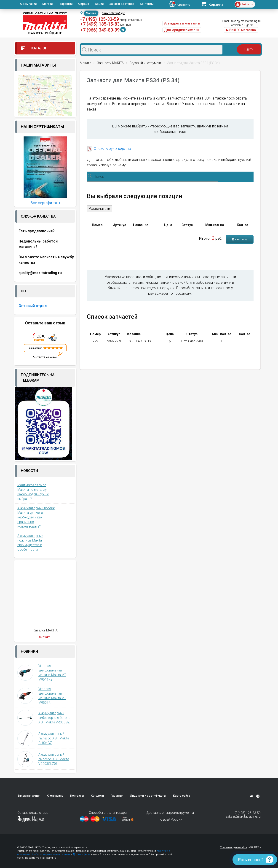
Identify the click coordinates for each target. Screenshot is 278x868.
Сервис (84, 4)
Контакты (147, 4)
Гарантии (66, 4)
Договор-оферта (82, 854)
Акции (99, 4)
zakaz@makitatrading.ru (246, 21)
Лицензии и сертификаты (148, 796)
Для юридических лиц (182, 30)
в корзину (240, 239)
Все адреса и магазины (182, 23)
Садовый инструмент (145, 63)
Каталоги (97, 796)
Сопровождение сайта (234, 847)
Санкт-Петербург (113, 13)
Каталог (34, 48)
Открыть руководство (112, 149)
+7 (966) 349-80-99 (100, 30)
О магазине (55, 796)
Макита (86, 63)
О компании (28, 4)
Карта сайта (182, 796)
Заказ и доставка (122, 4)
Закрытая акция (29, 796)
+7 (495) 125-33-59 (99, 19)
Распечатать (99, 209)
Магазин (48, 4)
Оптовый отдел (33, 306)
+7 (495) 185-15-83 (100, 24)
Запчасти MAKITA (110, 63)
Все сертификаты (45, 203)
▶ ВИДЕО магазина (241, 30)
